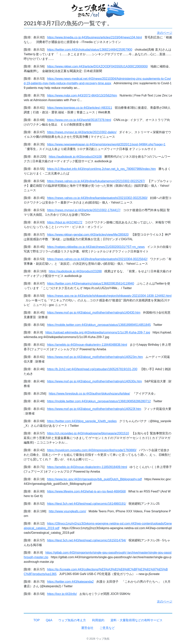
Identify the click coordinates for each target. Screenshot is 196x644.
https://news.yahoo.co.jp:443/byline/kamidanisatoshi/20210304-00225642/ (97, 259)
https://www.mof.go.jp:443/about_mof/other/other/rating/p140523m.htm (95, 357)
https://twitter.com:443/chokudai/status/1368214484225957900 (90, 50)
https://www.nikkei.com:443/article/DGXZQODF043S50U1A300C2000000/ (97, 66)
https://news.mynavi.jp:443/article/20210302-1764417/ (84, 210)
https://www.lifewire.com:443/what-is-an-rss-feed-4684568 (86, 491)
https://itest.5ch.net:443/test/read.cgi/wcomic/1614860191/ (87, 504)
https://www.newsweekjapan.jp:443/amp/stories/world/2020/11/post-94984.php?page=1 (106, 144)
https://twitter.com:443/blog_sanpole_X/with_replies (82, 421)
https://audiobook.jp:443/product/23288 (75, 271)
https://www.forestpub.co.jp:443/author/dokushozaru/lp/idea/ (89, 394)
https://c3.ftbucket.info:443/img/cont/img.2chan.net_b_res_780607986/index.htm (101, 169)
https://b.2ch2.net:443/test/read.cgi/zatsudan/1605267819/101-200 (92, 369)
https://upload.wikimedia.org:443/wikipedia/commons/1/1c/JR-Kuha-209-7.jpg (98, 332)
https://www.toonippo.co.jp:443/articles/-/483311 (80, 108)
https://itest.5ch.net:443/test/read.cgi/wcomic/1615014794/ (87, 540)
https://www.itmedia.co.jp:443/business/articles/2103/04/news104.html (94, 37)
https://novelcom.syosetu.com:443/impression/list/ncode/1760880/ (92, 450)
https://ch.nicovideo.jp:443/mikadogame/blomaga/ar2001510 (88, 433)
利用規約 (98, 620)
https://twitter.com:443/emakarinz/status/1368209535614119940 (91, 283)
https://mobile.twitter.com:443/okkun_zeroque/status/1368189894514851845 (99, 325)
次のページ (165, 33)
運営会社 (87, 628)
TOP (37, 620)
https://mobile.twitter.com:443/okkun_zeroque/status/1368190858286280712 (99, 401)
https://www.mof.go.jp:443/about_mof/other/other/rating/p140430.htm (94, 313)
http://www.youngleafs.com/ (67, 511)
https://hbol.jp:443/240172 (65, 222)
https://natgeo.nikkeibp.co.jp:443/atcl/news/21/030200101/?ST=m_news (96, 247)
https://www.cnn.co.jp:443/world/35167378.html (79, 120)
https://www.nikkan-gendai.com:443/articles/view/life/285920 (88, 235)
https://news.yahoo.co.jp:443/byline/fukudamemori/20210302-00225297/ (96, 181)
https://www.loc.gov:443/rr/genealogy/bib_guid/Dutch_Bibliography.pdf (94, 479)
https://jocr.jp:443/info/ (62, 594)
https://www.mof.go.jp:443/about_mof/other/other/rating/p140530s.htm (94, 381)
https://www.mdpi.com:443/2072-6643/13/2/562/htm (82, 95)
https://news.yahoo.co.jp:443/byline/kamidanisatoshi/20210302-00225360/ (97, 198)
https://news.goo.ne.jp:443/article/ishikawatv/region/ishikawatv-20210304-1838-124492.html (109, 296)
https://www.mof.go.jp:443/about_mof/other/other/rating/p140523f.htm (94, 409)
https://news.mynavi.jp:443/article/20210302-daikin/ (82, 132)
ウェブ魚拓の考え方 (72, 620)
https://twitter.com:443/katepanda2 (70, 582)
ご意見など (107, 628)
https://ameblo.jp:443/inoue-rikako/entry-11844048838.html (87, 345)
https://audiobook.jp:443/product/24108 (75, 157)
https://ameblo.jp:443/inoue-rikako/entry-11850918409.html (87, 467)
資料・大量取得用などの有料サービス (136, 620)
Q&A (49, 620)
